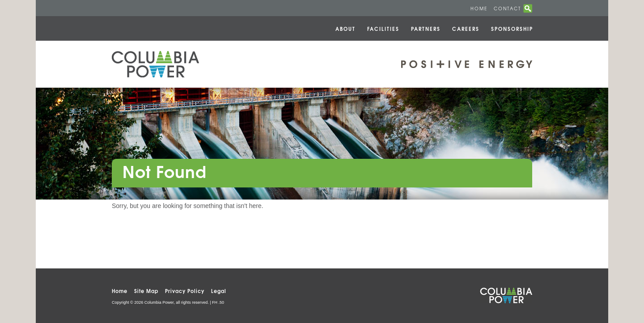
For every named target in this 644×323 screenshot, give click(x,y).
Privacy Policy (185, 291)
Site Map (146, 291)
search (528, 8)
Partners (426, 28)
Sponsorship (512, 28)
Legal (219, 291)
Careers (466, 28)
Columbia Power (155, 64)
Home (479, 8)
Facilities (383, 28)
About (345, 28)
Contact (507, 8)
